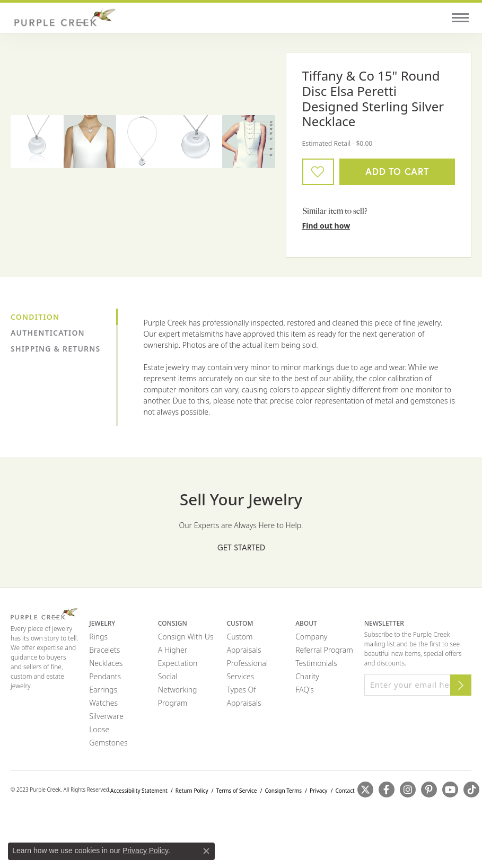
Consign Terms (283, 791)
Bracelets (104, 650)
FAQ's (305, 690)
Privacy (318, 791)
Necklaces (106, 663)
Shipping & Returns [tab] (55, 349)
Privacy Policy (145, 851)
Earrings (103, 690)
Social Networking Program (178, 690)
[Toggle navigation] (460, 18)
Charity (307, 676)
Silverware (106, 716)
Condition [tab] (35, 317)
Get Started (241, 547)
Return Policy (192, 791)
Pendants (105, 676)
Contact (345, 791)
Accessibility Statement (139, 791)
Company (311, 637)
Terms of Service (237, 791)
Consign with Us (186, 637)
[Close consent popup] (206, 851)
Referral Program (324, 650)
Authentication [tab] (48, 333)
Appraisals (244, 650)
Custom (239, 637)
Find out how (326, 226)
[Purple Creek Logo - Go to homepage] (64, 18)
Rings (98, 637)
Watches (103, 703)
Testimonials (316, 663)
